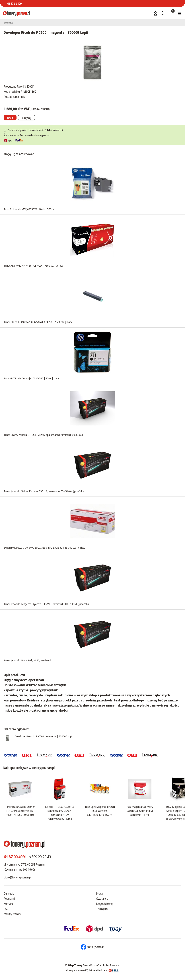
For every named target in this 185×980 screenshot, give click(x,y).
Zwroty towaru (12, 914)
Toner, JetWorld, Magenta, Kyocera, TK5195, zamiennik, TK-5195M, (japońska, (47, 604)
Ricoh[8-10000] (26, 87)
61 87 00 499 (14, 4)
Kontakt (8, 904)
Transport (102, 909)
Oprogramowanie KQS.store (81, 970)
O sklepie (9, 893)
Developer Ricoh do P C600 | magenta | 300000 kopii (44, 736)
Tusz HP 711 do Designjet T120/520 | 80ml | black (31, 378)
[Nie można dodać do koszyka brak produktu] (10, 118)
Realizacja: (108, 970)
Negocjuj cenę (104, 904)
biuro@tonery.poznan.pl (17, 877)
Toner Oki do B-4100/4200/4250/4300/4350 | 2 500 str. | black (38, 322)
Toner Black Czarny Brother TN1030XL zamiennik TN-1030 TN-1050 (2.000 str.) (20, 811)
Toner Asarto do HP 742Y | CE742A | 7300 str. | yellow (33, 265)
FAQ (6, 909)
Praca (99, 893)
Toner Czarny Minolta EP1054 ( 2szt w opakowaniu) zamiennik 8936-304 (43, 435)
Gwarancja (102, 899)
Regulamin (10, 899)
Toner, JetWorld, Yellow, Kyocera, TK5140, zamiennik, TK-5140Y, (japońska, (44, 491)
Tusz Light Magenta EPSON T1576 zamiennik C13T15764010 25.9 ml (100, 811)
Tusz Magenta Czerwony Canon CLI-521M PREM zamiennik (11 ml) (140, 811)
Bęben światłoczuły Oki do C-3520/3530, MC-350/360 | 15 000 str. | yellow (44, 547)
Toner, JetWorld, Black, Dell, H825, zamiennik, (28, 660)
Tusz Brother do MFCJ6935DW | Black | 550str (29, 209)
